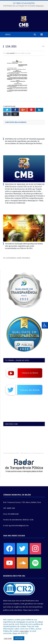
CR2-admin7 (11, 53)
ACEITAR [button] (19, 638)
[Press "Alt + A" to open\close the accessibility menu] (45, 325)
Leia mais (24, 631)
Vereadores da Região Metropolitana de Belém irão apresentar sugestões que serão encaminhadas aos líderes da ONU (24, 246)
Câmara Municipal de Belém (11, 453)
